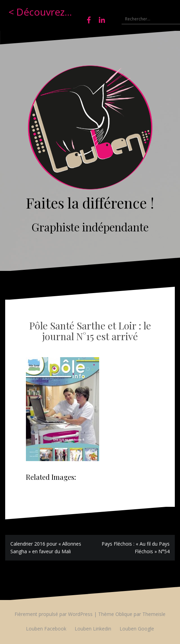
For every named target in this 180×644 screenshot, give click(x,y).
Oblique (124, 614)
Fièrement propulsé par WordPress (54, 614)
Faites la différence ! (90, 203)
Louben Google (137, 629)
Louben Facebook (46, 629)
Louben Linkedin (93, 629)
